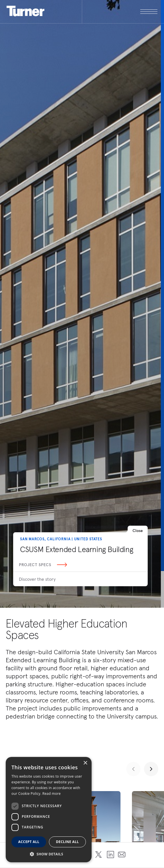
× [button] (85, 763)
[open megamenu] (120, 12)
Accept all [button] (29, 842)
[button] (49, 854)
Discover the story (37, 579)
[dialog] (49, 810)
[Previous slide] (133, 769)
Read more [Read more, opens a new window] (52, 794)
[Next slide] (151, 769)
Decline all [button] (68, 842)
